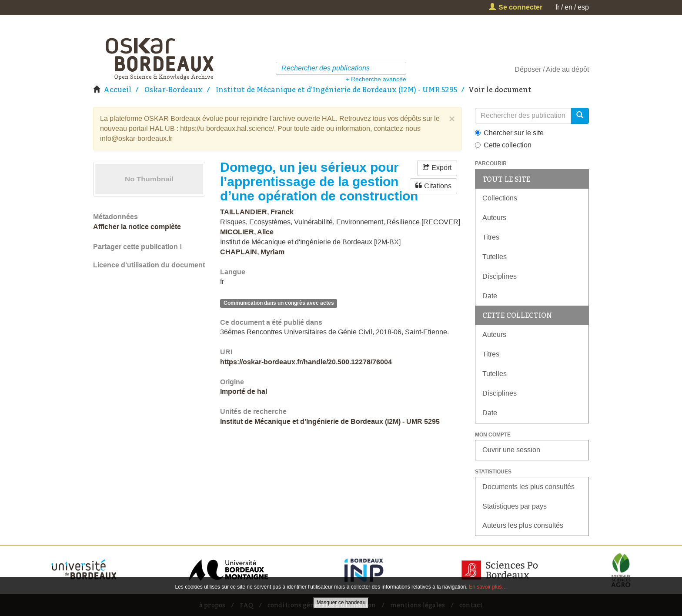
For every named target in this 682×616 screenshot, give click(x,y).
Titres (491, 237)
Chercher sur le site (509, 133)
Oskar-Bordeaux (174, 90)
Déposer (528, 69)
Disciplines (500, 276)
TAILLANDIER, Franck (257, 212)
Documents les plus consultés (528, 487)
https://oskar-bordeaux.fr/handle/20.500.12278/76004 (306, 362)
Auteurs (494, 218)
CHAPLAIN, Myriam (252, 252)
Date (490, 296)
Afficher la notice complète (137, 227)
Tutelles (495, 257)
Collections (500, 198)
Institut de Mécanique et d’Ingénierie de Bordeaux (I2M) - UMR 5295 (336, 90)
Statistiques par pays (515, 506)
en (568, 7)
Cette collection (503, 145)
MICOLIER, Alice (247, 232)
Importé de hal (244, 391)
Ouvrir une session (511, 450)
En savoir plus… (488, 587)
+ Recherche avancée (376, 79)
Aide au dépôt (567, 69)
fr (557, 7)
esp (583, 7)
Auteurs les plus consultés (523, 525)
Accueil (117, 90)
